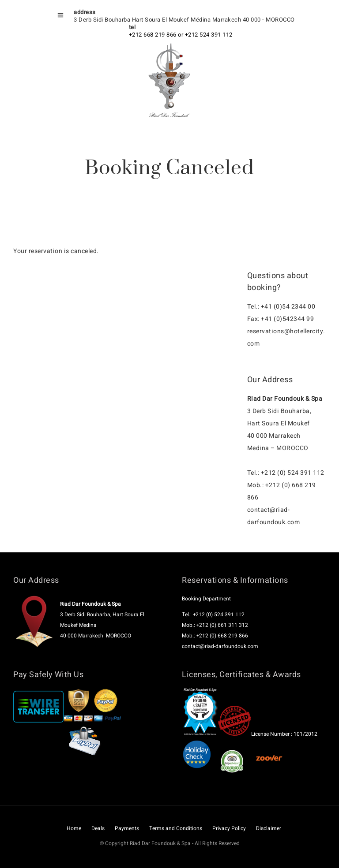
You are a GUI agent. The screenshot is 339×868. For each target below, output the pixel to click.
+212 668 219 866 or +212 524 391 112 (181, 35)
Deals (98, 828)
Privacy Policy (229, 828)
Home (74, 828)
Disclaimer (269, 828)
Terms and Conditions (176, 828)
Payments (127, 828)
